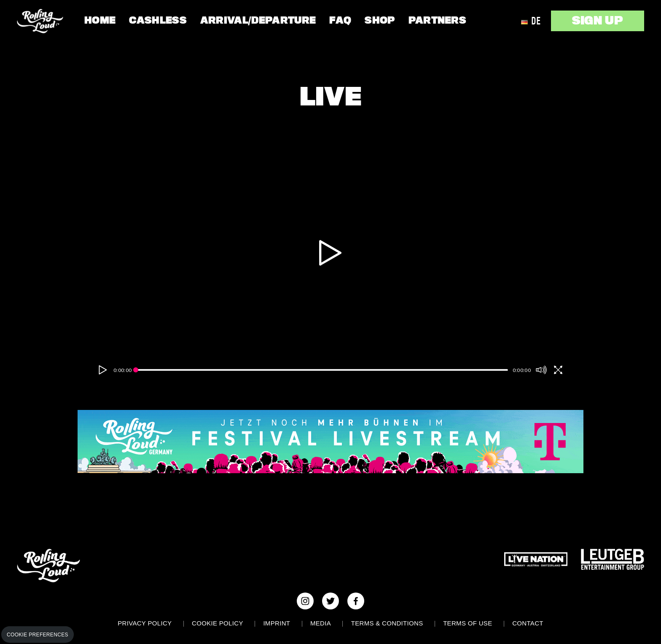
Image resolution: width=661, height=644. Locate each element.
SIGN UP (598, 21)
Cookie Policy (218, 623)
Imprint (277, 623)
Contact (528, 623)
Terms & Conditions (387, 623)
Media (321, 623)
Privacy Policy (145, 623)
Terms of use (468, 623)
